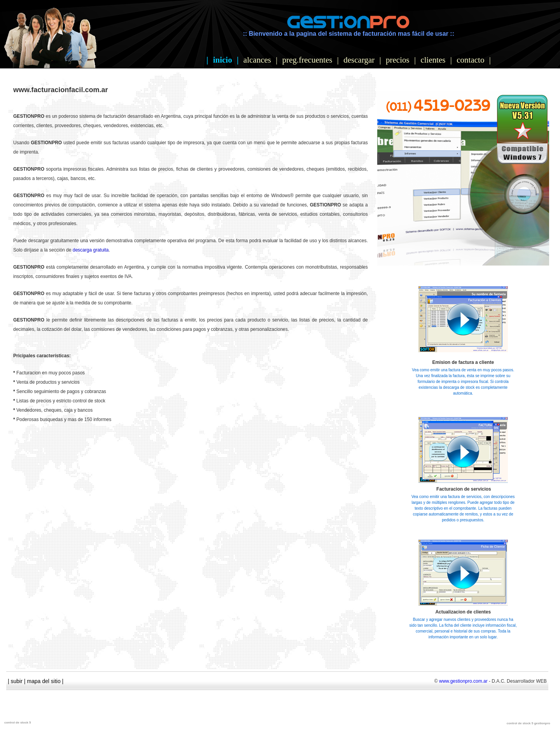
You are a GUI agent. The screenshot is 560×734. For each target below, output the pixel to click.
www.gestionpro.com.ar (463, 681)
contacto (470, 60)
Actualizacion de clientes (463, 612)
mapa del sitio (44, 681)
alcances (257, 60)
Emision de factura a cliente (463, 362)
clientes (433, 60)
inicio (223, 60)
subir (17, 681)
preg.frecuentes (307, 60)
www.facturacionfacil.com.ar (60, 90)
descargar (359, 60)
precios (398, 60)
